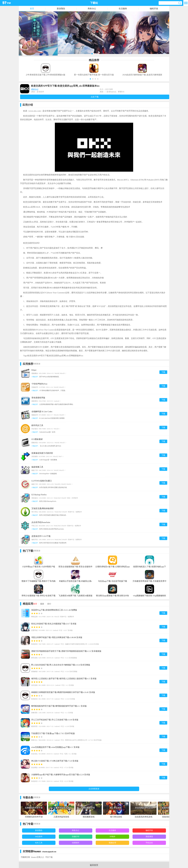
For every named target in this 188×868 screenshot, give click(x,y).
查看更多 (37, 364)
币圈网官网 (25, 857)
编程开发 (154, 9)
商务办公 (92, 9)
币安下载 (49, 857)
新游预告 (61, 9)
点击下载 (95, 97)
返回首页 (94, 865)
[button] (90, 79)
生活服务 (123, 9)
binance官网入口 (38, 857)
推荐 (35, 604)
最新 (42, 604)
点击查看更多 (94, 789)
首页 (32, 9)
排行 (49, 604)
